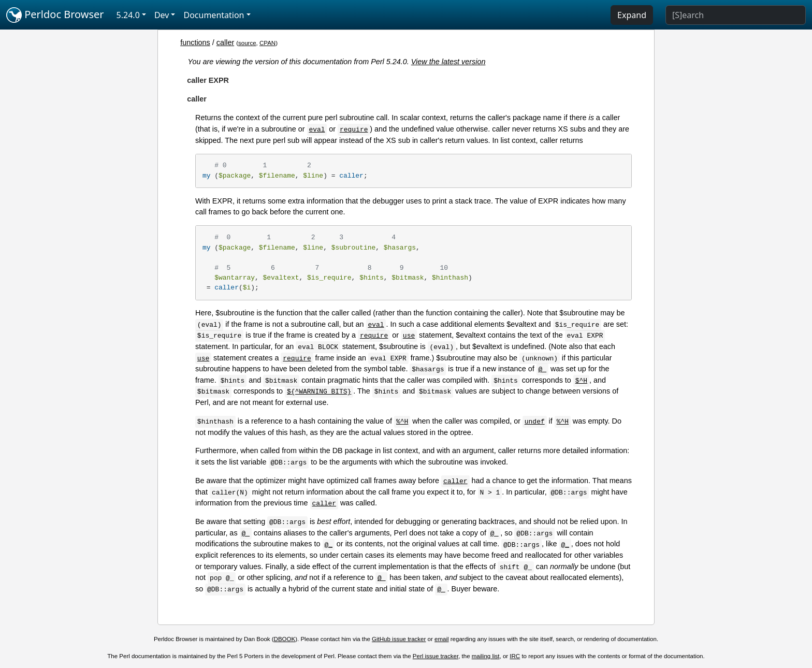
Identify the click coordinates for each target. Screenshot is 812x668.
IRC (515, 656)
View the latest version (448, 62)
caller (225, 42)
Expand (632, 15)
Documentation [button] (214, 15)
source (247, 43)
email (442, 639)
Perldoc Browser (55, 15)
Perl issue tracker (436, 656)
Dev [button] (162, 15)
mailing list (486, 656)
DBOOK (285, 639)
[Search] (736, 15)
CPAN (267, 43)
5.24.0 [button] (128, 15)
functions (195, 42)
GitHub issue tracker (399, 639)
